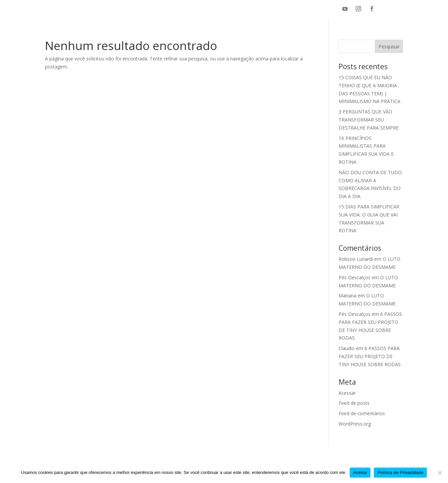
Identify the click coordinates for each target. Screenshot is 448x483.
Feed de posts (354, 403)
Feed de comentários (362, 413)
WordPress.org (355, 424)
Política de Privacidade (400, 472)
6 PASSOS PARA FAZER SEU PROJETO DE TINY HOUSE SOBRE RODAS (370, 356)
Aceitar (360, 472)
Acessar (347, 393)
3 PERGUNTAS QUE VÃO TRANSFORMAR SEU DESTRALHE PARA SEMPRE (369, 120)
